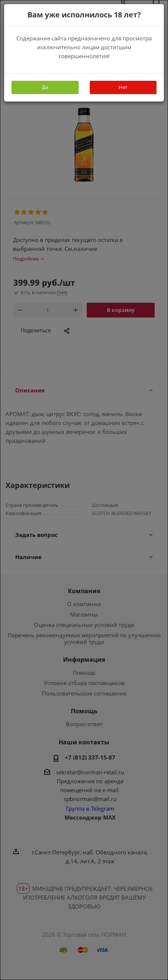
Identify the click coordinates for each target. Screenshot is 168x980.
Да (45, 87)
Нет (123, 87)
